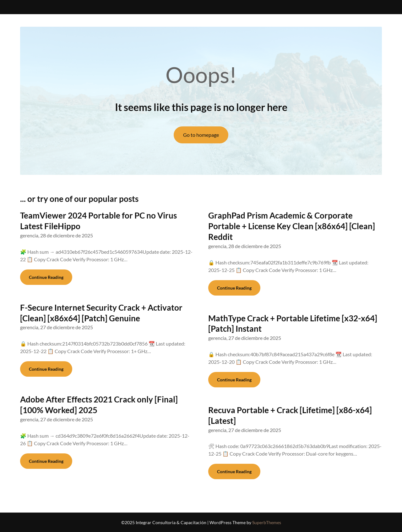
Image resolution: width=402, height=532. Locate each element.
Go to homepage (201, 135)
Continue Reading (46, 277)
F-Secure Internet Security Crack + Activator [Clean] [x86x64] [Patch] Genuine (101, 313)
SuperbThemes (267, 522)
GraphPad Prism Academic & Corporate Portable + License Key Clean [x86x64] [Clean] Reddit (292, 226)
